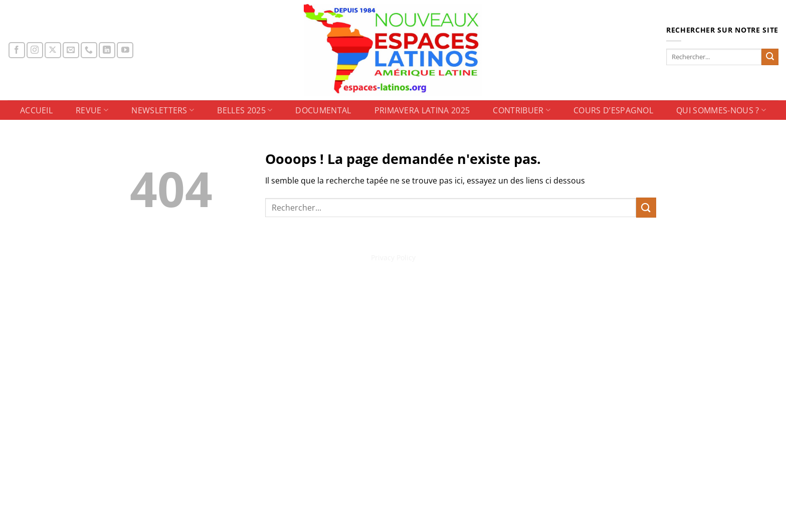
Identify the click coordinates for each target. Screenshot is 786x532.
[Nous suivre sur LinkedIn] (107, 50)
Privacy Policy (393, 257)
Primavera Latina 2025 (422, 110)
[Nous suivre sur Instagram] (35, 50)
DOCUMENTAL (323, 110)
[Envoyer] (770, 57)
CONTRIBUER (522, 110)
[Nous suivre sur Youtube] (125, 50)
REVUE (92, 110)
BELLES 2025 (245, 110)
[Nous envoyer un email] (71, 50)
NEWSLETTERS (163, 110)
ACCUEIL (36, 110)
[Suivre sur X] (53, 50)
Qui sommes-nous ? (721, 110)
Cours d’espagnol (613, 110)
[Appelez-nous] (89, 50)
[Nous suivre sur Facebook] (17, 50)
